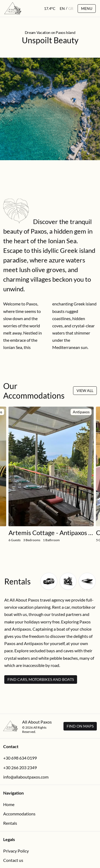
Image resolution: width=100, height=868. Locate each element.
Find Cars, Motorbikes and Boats (41, 679)
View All (85, 390)
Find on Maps (80, 726)
